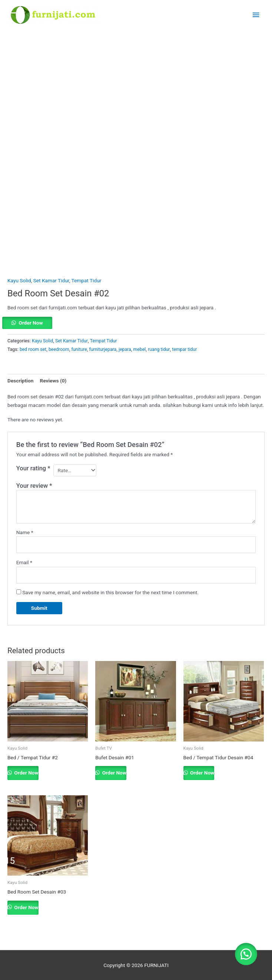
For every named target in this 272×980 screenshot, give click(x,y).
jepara (125, 349)
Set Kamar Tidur (51, 280)
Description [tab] (20, 381)
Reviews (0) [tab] (53, 381)
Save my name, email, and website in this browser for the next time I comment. (110, 592)
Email (24, 562)
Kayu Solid (19, 280)
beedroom (59, 349)
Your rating (33, 468)
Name (25, 532)
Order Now (31, 323)
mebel (140, 349)
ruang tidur (159, 349)
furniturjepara (103, 349)
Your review (34, 486)
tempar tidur (184, 349)
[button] (136, 323)
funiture (79, 349)
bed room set (33, 349)
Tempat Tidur (87, 280)
